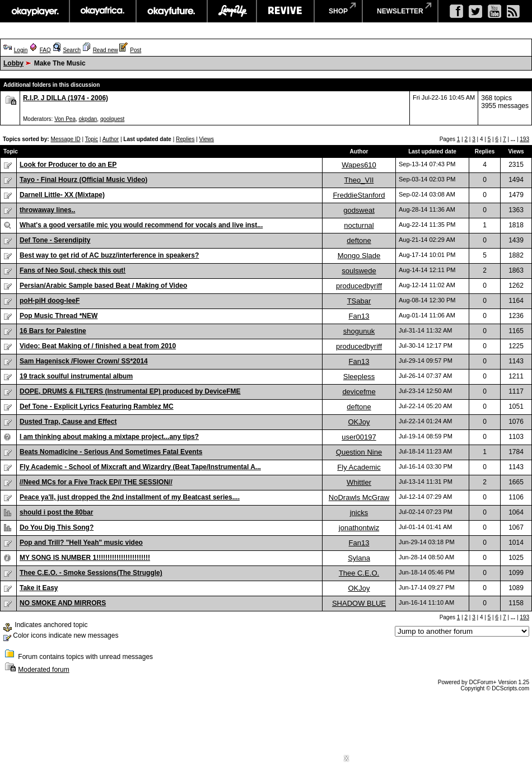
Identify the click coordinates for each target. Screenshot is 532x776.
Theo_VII (359, 180)
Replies (185, 139)
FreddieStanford (359, 195)
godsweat (359, 210)
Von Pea (65, 119)
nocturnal (359, 225)
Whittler (359, 482)
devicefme (359, 392)
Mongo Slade (359, 256)
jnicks (359, 513)
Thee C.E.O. (359, 573)
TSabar (359, 301)
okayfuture (172, 11)
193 (524, 139)
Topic (92, 139)
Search (72, 50)
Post (136, 50)
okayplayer (34, 11)
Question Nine (359, 452)
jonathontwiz (359, 528)
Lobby (13, 63)
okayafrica (103, 11)
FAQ (45, 50)
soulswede (359, 271)
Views (207, 139)
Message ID (65, 139)
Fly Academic (359, 467)
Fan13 (359, 316)
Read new (106, 50)
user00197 (359, 437)
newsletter (400, 11)
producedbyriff (359, 286)
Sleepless (359, 377)
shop (338, 11)
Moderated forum (43, 670)
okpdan (88, 119)
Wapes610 (359, 165)
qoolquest (112, 119)
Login (21, 50)
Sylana (359, 558)
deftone (359, 240)
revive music (285, 11)
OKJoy (359, 422)
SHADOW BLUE (359, 603)
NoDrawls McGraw (359, 497)
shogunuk (359, 331)
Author (111, 139)
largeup (232, 11)
